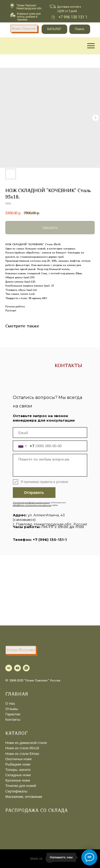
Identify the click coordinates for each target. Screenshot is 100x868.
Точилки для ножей (21, 786)
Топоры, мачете (18, 770)
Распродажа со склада (37, 810)
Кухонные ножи (18, 780)
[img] (53, 17)
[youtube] (17, 668)
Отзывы (12, 709)
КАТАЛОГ (17, 733)
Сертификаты (16, 791)
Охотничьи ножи (18, 759)
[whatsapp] (26, 668)
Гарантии (13, 714)
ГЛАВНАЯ (17, 694)
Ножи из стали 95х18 (22, 748)
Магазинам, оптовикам (24, 797)
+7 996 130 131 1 (73, 17)
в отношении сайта (39, 504)
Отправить (34, 493)
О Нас (10, 703)
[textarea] (50, 465)
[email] (50, 433)
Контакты (13, 720)
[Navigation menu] (91, 46)
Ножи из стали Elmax (22, 754)
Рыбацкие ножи (18, 764)
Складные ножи (18, 775)
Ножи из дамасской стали (26, 743)
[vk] (9, 668)
